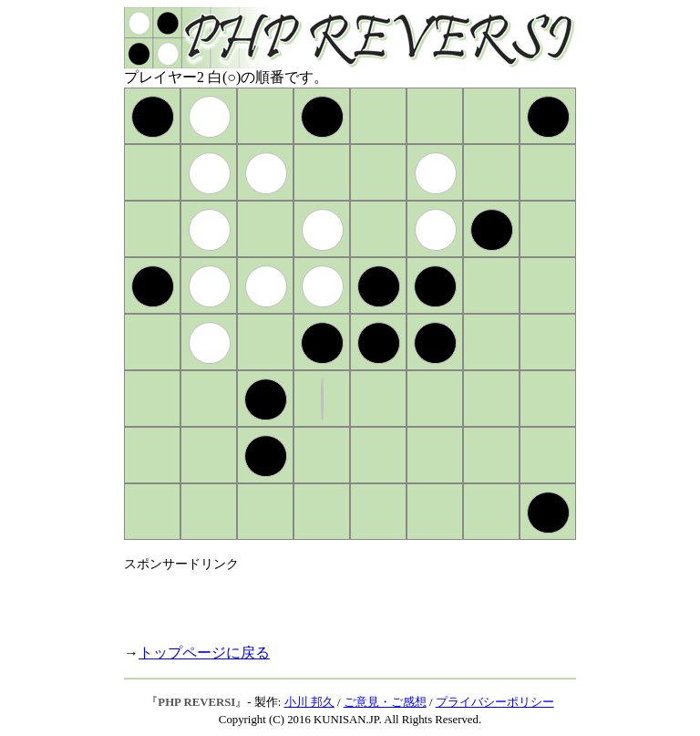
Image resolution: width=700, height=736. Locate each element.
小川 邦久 (309, 702)
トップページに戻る (204, 653)
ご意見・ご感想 (385, 702)
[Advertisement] (337, 600)
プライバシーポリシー (495, 702)
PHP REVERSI (196, 702)
